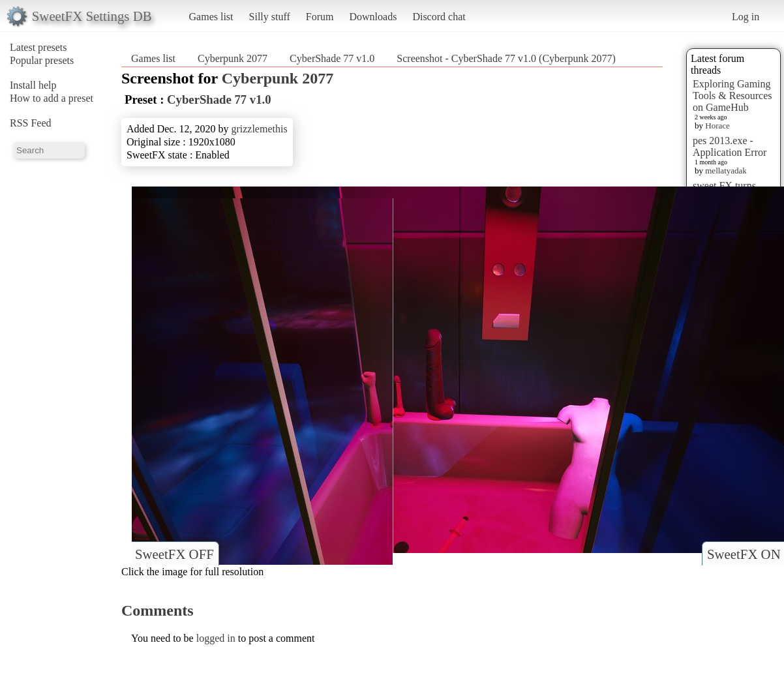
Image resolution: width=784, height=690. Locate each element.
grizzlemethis (259, 129)
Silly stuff (270, 17)
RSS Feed (31, 123)
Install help (33, 85)
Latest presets (38, 47)
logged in (216, 638)
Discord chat (439, 17)
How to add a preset (52, 98)
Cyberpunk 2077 (233, 58)
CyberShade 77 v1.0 (332, 58)
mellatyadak (726, 171)
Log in (746, 17)
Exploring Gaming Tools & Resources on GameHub (732, 96)
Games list (211, 17)
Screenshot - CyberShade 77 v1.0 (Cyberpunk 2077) (506, 58)
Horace (717, 126)
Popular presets (42, 60)
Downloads (373, 17)
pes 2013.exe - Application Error (730, 146)
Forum (320, 17)
